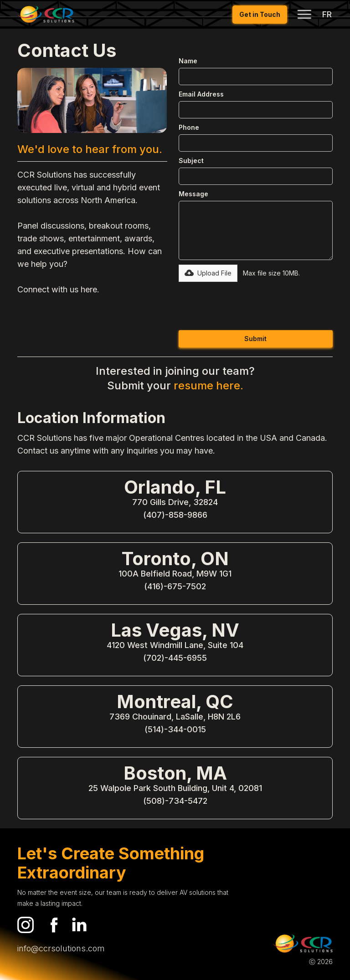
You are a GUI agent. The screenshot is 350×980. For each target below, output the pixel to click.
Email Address (201, 94)
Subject (191, 161)
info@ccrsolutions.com (61, 948)
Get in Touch (260, 14)
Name (188, 61)
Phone (189, 127)
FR (327, 14)
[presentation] (248, 304)
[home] (46, 15)
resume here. (208, 385)
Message (193, 194)
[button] (304, 14)
